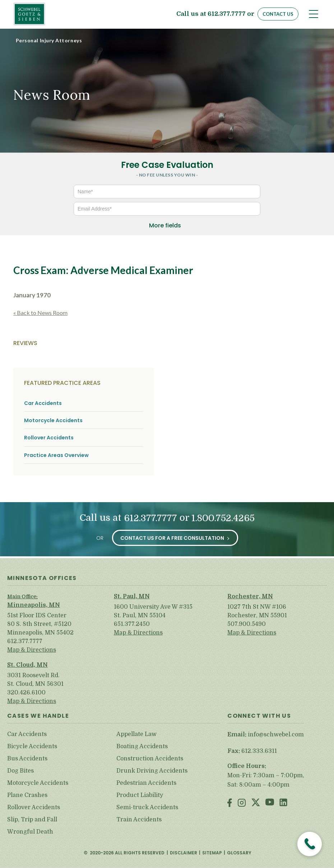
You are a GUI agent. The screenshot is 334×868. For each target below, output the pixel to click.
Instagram (242, 803)
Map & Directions (32, 650)
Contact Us (278, 14)
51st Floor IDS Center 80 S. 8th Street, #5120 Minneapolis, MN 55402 (40, 624)
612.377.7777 (227, 14)
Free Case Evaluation (167, 165)
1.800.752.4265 (223, 518)
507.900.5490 (247, 624)
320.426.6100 (26, 693)
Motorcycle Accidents (53, 421)
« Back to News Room (40, 313)
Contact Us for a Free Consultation (172, 538)
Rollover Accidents (49, 438)
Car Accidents (43, 403)
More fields (165, 225)
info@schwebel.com (276, 735)
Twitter (256, 803)
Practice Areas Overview (56, 455)
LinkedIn (283, 803)
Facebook (230, 803)
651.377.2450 (132, 624)
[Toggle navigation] (314, 14)
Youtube (270, 803)
